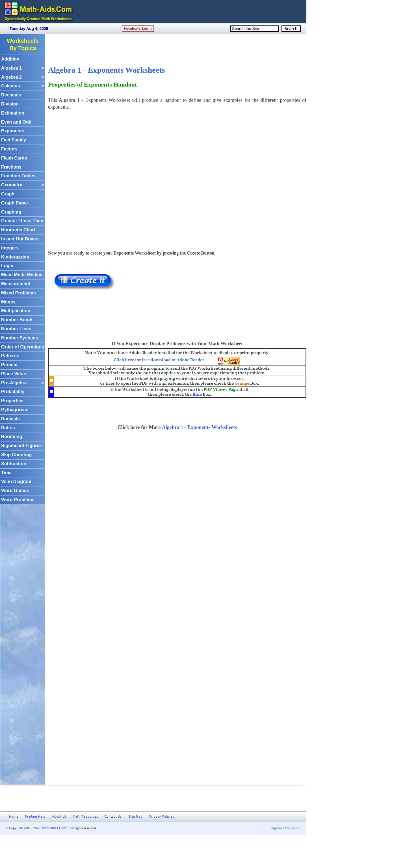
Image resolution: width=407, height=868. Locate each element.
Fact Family (14, 140)
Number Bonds (17, 320)
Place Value (14, 374)
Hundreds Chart (18, 230)
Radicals (10, 419)
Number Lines (16, 329)
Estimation (13, 113)
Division (10, 104)
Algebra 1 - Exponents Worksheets (106, 70)
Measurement (16, 284)
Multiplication (16, 311)
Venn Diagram (16, 482)
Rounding (12, 437)
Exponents (13, 131)
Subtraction (14, 464)
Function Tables (18, 176)
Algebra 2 (22, 77)
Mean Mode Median (22, 275)
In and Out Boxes (20, 239)
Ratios (8, 428)
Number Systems (20, 338)
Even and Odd (16, 122)
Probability (13, 392)
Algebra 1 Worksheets (286, 828)
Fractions (11, 167)
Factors (9, 149)
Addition (10, 59)
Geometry (22, 185)
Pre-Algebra (22, 383)
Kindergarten (15, 257)
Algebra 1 (22, 68)
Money (8, 302)
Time (6, 473)
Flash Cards (14, 158)
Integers (10, 248)
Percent (9, 365)
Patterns (10, 356)
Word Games (15, 491)
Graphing (11, 212)
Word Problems (18, 500)
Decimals (11, 95)
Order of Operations (23, 347)
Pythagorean (15, 410)
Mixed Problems (19, 293)
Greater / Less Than (22, 221)
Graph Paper (15, 203)
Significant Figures (21, 446)
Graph (8, 194)
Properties (12, 401)
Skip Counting (16, 455)
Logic (7, 266)
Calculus (22, 86)
